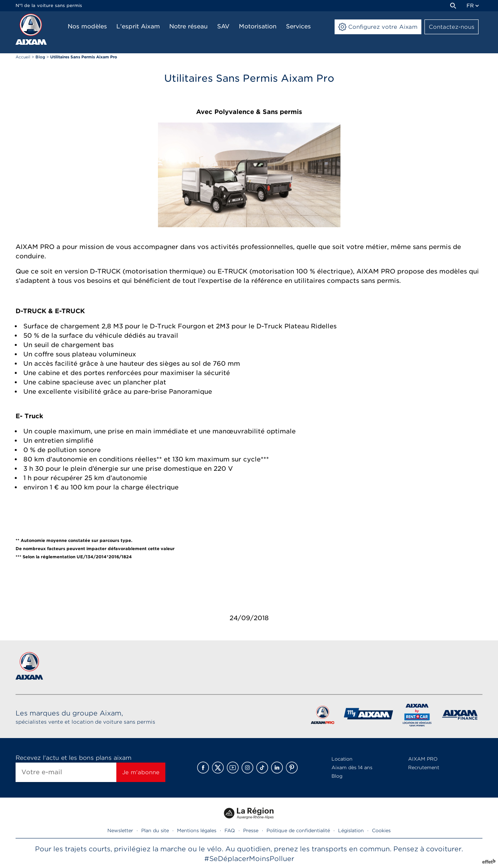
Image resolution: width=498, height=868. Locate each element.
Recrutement (424, 767)
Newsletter (120, 830)
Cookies (381, 830)
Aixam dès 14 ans (352, 767)
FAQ (230, 830)
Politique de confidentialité (298, 830)
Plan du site (155, 830)
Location (342, 759)
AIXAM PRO (423, 759)
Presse (251, 830)
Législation (351, 830)
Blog (337, 776)
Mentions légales (197, 830)
